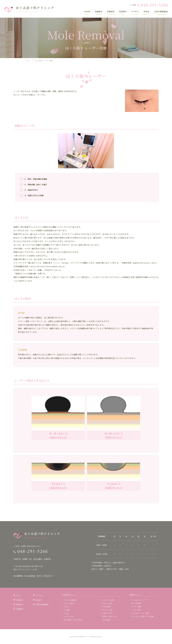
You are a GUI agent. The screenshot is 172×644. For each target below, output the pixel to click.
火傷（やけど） (108, 613)
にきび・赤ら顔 (108, 600)
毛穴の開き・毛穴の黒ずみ (73, 620)
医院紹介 (123, 13)
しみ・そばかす (69, 603)
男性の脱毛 (107, 620)
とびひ (66, 607)
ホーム (19, 595)
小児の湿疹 (107, 607)
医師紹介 (99, 13)
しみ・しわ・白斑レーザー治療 (142, 616)
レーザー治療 (136, 607)
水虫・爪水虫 (107, 603)
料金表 (147, 13)
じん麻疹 (67, 610)
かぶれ (66, 613)
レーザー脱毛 (136, 610)
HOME (87, 13)
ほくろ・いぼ (107, 610)
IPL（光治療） (137, 603)
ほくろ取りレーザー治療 (140, 613)
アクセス (135, 13)
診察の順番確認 (161, 13)
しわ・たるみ (69, 616)
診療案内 (111, 13)
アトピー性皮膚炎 (70, 600)
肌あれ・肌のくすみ (110, 616)
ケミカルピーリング (138, 600)
